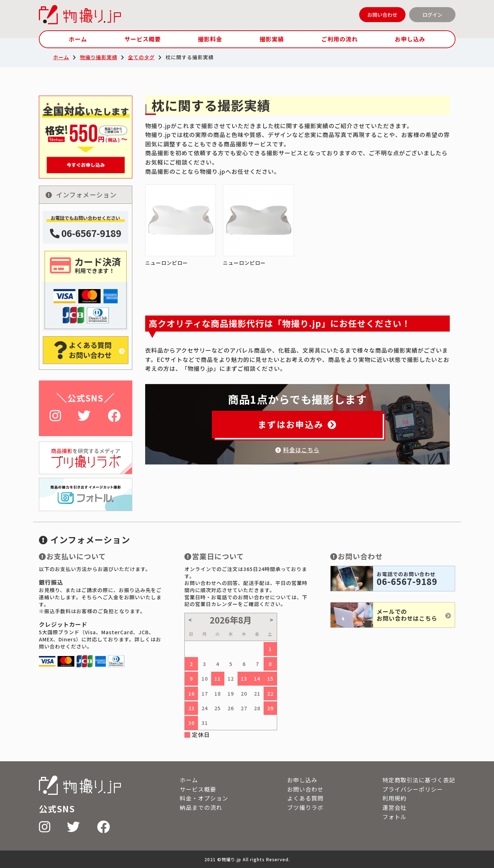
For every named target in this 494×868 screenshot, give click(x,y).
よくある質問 (305, 798)
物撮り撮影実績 (99, 57)
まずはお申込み (297, 424)
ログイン (432, 15)
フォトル (394, 817)
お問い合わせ (382, 15)
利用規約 (394, 798)
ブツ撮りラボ (305, 807)
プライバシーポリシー (413, 789)
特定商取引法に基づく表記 (419, 780)
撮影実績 (272, 39)
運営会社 (394, 807)
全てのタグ (141, 57)
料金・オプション (204, 798)
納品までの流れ (201, 807)
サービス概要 (143, 39)
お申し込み (410, 39)
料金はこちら (297, 450)
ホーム (78, 39)
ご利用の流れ (340, 39)
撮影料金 (210, 39)
